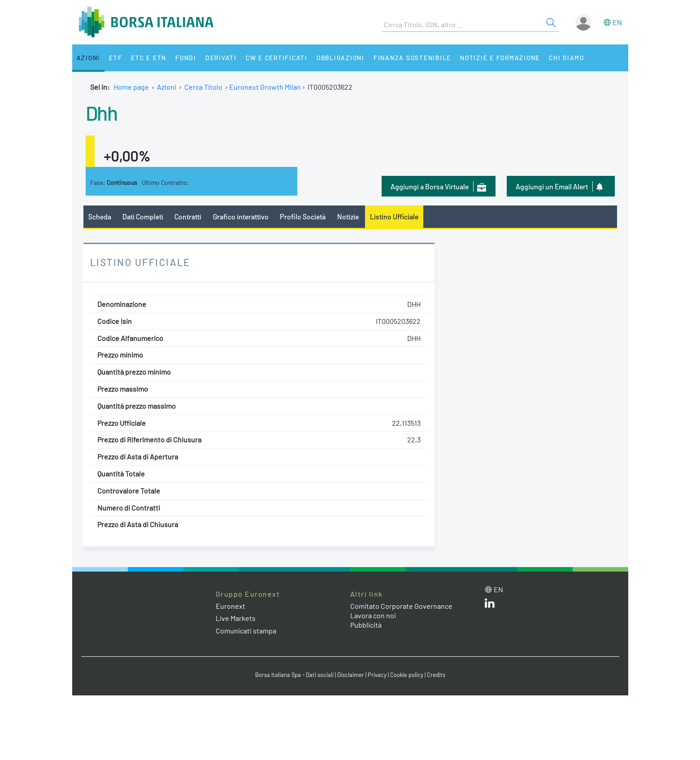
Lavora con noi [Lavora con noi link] (373, 615)
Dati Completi (143, 216)
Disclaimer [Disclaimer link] (351, 675)
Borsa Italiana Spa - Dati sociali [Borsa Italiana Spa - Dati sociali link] (294, 675)
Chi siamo (567, 58)
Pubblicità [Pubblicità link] (366, 625)
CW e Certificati (277, 58)
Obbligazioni (341, 58)
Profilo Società (303, 216)
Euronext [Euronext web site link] (230, 606)
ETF (115, 58)
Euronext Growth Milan (265, 87)
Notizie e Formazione (500, 58)
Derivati (221, 58)
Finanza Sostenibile (412, 58)
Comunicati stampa (246, 631)
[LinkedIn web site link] (490, 605)
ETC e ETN (149, 58)
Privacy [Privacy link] (377, 675)
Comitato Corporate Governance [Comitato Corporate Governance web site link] (401, 606)
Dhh (102, 113)
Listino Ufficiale (394, 216)
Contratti (188, 216)
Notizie (348, 216)
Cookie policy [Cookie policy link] (407, 675)
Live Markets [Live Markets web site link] (236, 618)
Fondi (186, 58)
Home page (131, 87)
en (617, 22)
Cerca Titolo (203, 87)
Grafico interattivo (241, 216)
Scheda (100, 216)
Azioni (89, 58)
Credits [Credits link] (436, 675)
